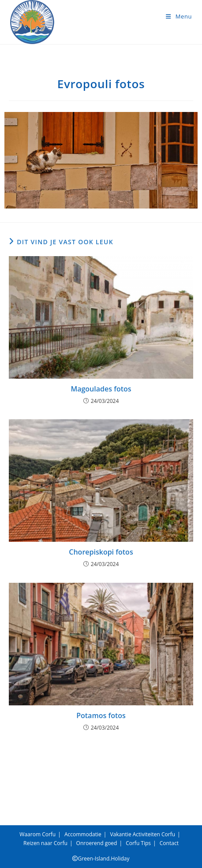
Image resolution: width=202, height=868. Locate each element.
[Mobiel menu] (179, 16)
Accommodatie (83, 834)
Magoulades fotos (101, 389)
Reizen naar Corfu (45, 843)
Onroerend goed (97, 843)
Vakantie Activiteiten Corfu (142, 834)
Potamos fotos (101, 715)
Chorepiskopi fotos (101, 552)
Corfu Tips (138, 843)
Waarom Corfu (37, 834)
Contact (169, 843)
